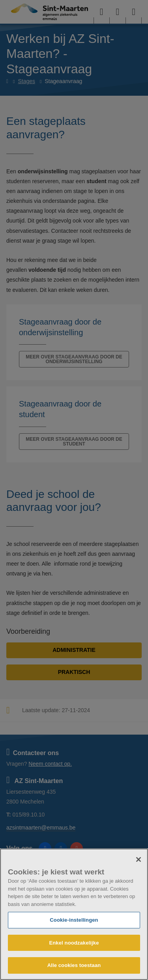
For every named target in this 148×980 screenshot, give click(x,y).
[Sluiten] (139, 859)
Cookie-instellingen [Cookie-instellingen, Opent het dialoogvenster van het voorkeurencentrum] (74, 920)
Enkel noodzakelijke (74, 943)
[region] (74, 914)
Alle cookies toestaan (74, 965)
